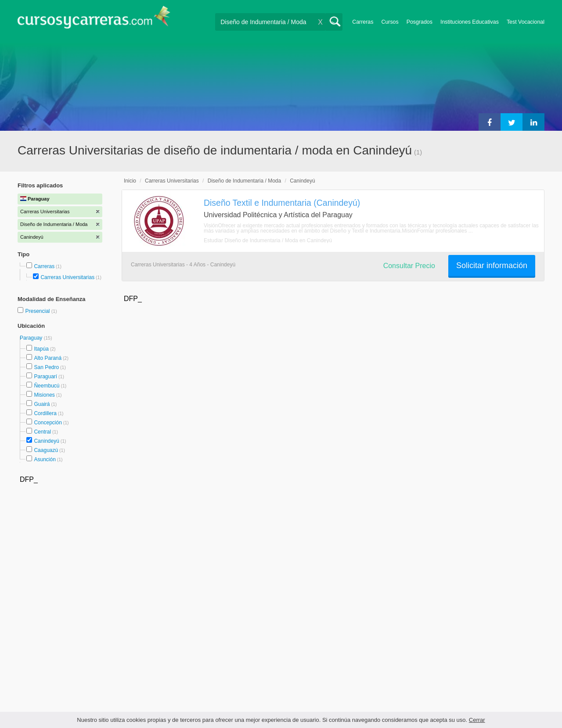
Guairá (42, 404)
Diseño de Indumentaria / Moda (244, 181)
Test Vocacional (526, 22)
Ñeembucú (47, 386)
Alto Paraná (48, 358)
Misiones (44, 395)
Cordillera (45, 413)
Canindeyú (46, 441)
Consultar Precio (409, 266)
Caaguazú (46, 450)
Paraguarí (45, 377)
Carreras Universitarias (67, 277)
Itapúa (41, 349)
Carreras (363, 22)
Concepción (48, 423)
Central (42, 432)
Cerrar (477, 720)
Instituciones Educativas (470, 22)
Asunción (45, 459)
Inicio (130, 181)
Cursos (390, 22)
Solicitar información (492, 265)
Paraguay (32, 338)
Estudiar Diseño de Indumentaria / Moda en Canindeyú (268, 240)
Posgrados (420, 22)
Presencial (38, 311)
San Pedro (46, 367)
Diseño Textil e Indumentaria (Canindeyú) (282, 203)
